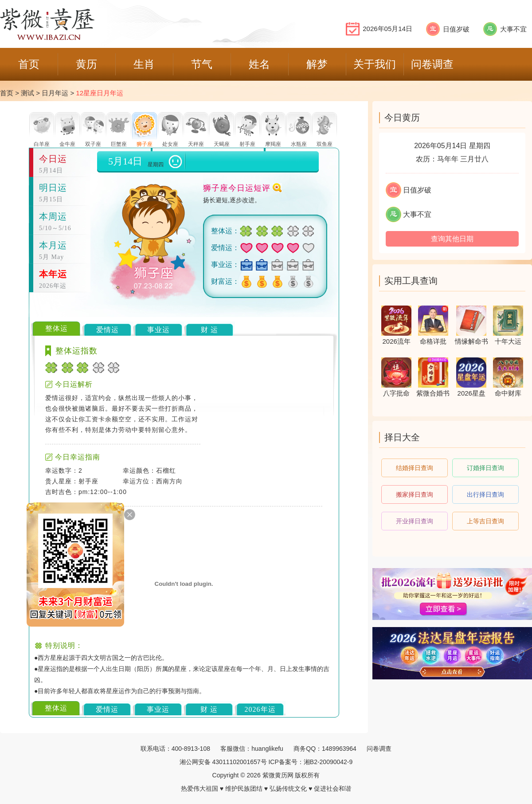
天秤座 (196, 144)
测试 (27, 93)
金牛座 (67, 144)
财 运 (209, 330)
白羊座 (42, 144)
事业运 (158, 330)
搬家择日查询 (415, 494)
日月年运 (55, 93)
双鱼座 (325, 144)
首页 (7, 93)
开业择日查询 (415, 521)
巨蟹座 (119, 144)
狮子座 (145, 144)
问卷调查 (379, 749)
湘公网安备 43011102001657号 (223, 762)
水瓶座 (299, 144)
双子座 (93, 144)
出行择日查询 (485, 494)
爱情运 (108, 330)
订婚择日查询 (485, 468)
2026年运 (260, 709)
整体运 (57, 328)
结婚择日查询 (415, 468)
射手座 (247, 144)
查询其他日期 (452, 239)
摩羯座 (273, 144)
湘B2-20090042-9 (328, 762)
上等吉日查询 (485, 521)
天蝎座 (222, 144)
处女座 (170, 144)
